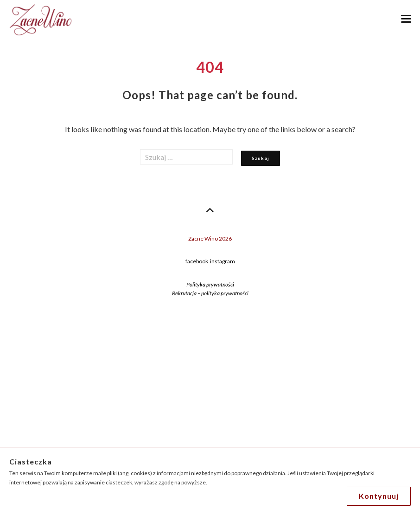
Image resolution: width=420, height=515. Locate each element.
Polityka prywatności (210, 284)
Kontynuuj (379, 496)
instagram (223, 261)
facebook (197, 261)
